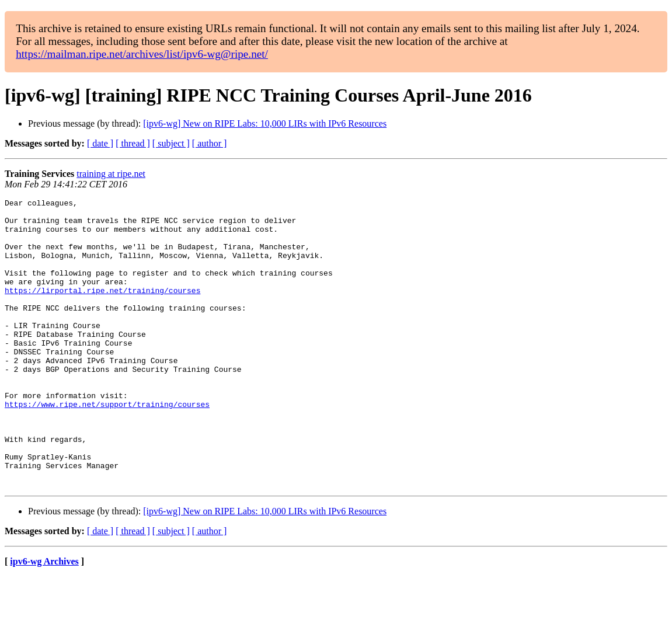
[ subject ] (171, 143)
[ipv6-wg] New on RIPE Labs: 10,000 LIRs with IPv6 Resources (265, 123)
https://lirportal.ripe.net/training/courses (102, 309)
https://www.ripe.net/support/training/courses (107, 446)
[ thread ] (133, 143)
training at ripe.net (111, 174)
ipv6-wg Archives (44, 619)
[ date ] (100, 143)
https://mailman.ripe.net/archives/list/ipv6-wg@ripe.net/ (142, 54)
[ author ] (210, 143)
